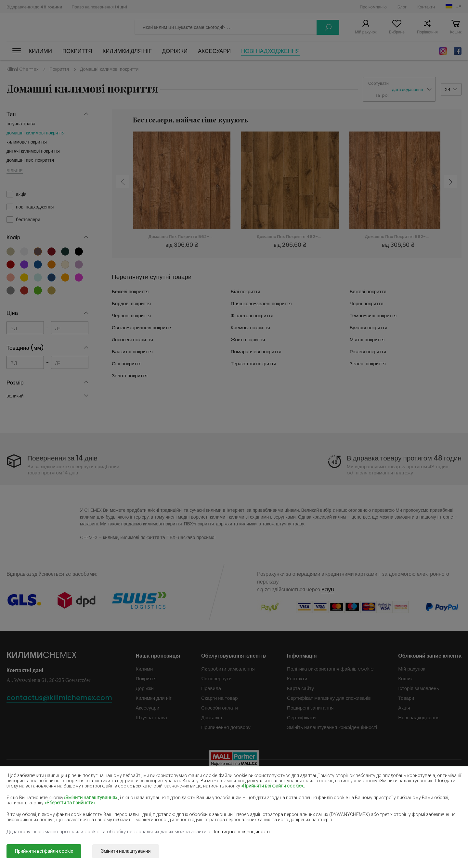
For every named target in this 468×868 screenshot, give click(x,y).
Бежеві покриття (130, 291)
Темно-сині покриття (373, 315)
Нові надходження (270, 51)
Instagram (443, 51)
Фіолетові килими (208, 792)
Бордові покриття (131, 303)
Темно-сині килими (301, 792)
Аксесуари (214, 51)
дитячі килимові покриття (33, 151)
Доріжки (175, 51)
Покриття (77, 51)
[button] (414, 89)
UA (459, 6)
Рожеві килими (205, 811)
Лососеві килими (25, 801)
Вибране (397, 32)
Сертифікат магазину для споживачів (329, 698)
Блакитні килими (25, 811)
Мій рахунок (366, 32)
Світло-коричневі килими (399, 792)
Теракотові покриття (253, 364)
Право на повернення (99, 7)
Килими (40, 51)
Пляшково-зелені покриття (261, 303)
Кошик (456, 32)
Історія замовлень (418, 688)
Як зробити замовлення (228, 669)
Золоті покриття (130, 376)
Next (450, 182)
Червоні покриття (131, 315)
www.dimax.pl (444, 847)
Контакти (426, 7)
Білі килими (110, 782)
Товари (406, 698)
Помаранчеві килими (121, 811)
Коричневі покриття (210, 782)
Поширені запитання (310, 708)
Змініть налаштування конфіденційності (332, 727)
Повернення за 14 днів (62, 458)
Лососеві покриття (132, 340)
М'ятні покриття (367, 340)
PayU (328, 590)
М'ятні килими (386, 801)
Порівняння (427, 32)
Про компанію (373, 7)
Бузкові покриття (369, 327)
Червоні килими (115, 792)
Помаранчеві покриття (256, 352)
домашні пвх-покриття (30, 160)
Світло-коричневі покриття (142, 327)
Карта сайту (300, 688)
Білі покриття (246, 291)
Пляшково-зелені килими (399, 782)
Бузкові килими (206, 801)
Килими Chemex (35, 27)
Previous (123, 182)
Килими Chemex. (65, 847)
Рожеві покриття (368, 352)
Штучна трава (151, 717)
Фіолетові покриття (252, 315)
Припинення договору (226, 727)
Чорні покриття (367, 303)
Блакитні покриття (132, 352)
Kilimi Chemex (22, 69)
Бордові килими (297, 782)
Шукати (328, 27)
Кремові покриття (250, 327)
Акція (404, 708)
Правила (211, 688)
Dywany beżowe (26, 782)
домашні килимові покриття (36, 133)
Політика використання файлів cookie (330, 669)
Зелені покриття (368, 364)
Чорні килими (22, 792)
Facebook (458, 51)
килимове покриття (27, 142)
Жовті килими (295, 801)
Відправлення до (34, 7)
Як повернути (216, 679)
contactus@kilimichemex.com (59, 698)
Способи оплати (220, 708)
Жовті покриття (248, 340)
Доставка (212, 717)
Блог (402, 7)
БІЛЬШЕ (15, 171)
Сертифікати (301, 717)
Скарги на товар (219, 698)
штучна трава (21, 124)
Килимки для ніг (127, 51)
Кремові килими (115, 801)
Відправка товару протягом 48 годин (404, 458)
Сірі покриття (127, 364)
